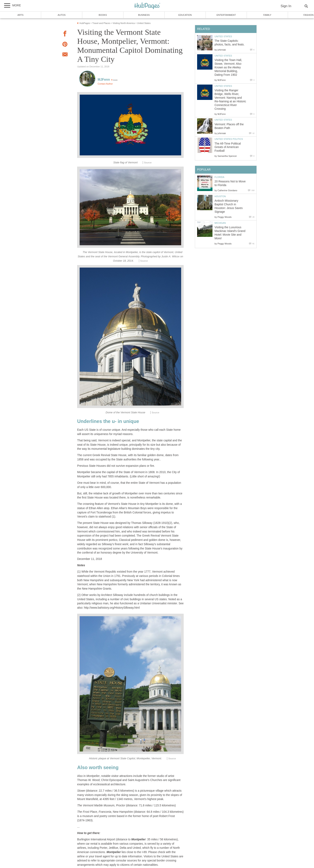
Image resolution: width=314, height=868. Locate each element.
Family (267, 15)
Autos (62, 15)
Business (144, 15)
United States (223, 36)
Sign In (286, 6)
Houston (220, 196)
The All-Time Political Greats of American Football (228, 147)
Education (185, 15)
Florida (219, 177)
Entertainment (226, 15)
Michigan (220, 223)
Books (103, 15)
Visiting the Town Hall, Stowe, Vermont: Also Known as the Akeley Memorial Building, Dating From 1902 (228, 67)
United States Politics (229, 139)
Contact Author (105, 84)
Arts (20, 15)
